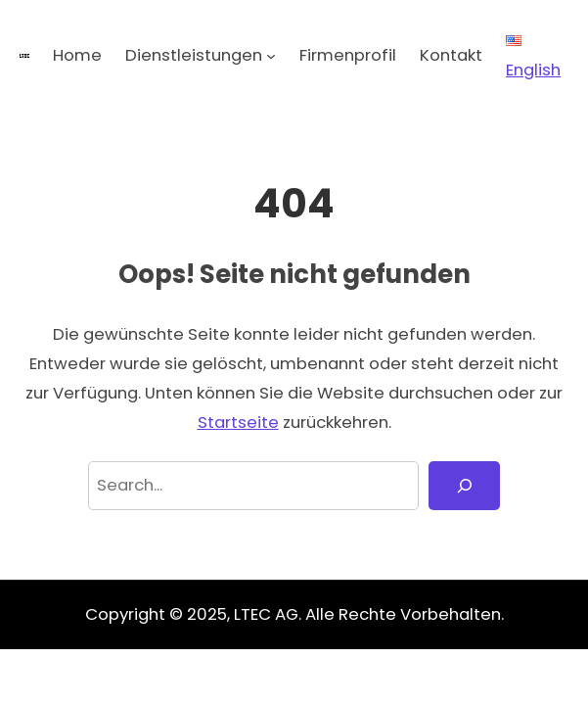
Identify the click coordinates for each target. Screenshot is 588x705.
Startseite (238, 423)
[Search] (464, 486)
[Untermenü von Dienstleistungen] (271, 56)
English (533, 58)
